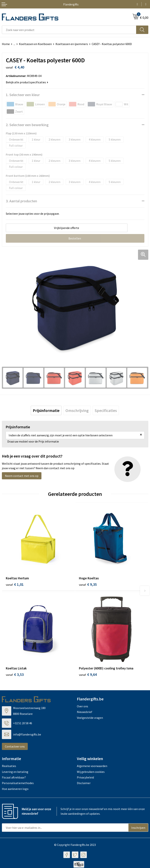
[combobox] (69, 30)
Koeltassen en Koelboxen (35, 44)
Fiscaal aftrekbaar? (14, 778)
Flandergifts (71, 4)
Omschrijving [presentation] (77, 410)
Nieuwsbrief (85, 712)
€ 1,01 (15, 584)
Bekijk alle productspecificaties (27, 82)
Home (6, 44)
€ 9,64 (88, 675)
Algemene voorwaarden (92, 766)
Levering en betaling (15, 772)
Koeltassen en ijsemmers (72, 44)
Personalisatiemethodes (18, 783)
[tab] (46, 410)
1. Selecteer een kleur (23, 95)
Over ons (82, 707)
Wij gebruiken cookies (91, 772)
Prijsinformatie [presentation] (46, 410)
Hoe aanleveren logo (15, 789)
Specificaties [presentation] (106, 410)
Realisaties (9, 766)
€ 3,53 (15, 675)
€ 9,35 (88, 584)
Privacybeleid (85, 778)
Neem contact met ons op (22, 476)
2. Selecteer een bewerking (27, 125)
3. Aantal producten (21, 201)
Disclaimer (84, 783)
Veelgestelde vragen (90, 718)
